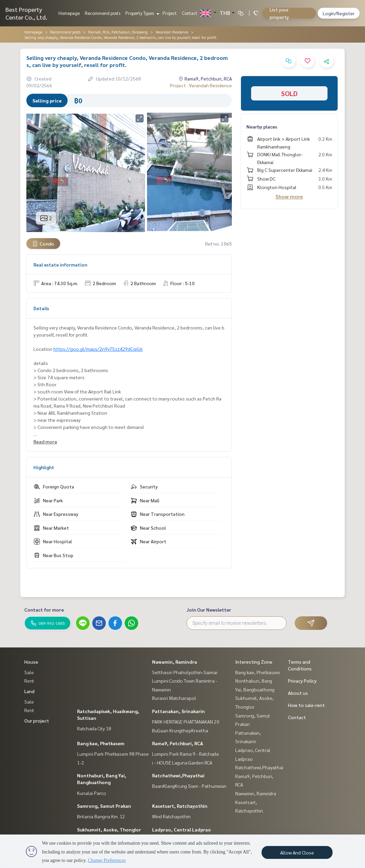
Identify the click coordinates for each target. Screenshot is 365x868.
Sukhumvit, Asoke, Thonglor (109, 829)
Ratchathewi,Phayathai (178, 775)
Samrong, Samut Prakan (104, 806)
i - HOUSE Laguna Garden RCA (182, 762)
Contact (190, 13)
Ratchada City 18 (94, 728)
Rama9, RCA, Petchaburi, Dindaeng (118, 32)
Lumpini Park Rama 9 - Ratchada (185, 754)
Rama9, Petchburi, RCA (178, 743)
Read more (45, 441)
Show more (289, 196)
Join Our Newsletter (209, 610)
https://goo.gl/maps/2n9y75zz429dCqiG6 (98, 349)
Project (170, 13)
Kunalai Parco (92, 793)
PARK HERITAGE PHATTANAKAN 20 (186, 722)
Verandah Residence (172, 32)
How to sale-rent (306, 705)
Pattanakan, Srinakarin (178, 711)
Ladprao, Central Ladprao (181, 829)
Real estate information (60, 265)
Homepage (69, 13)
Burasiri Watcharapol (174, 698)
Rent (29, 681)
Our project (37, 721)
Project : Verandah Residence (201, 85)
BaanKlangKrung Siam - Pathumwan (189, 786)
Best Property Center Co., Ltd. (26, 13)
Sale (29, 672)
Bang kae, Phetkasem (101, 743)
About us (298, 693)
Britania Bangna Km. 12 (101, 816)
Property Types (141, 13)
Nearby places (262, 127)
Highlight (44, 467)
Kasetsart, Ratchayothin (180, 806)
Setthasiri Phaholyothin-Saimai (185, 672)
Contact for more (44, 610)
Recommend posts (103, 13)
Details (41, 308)
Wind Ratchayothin (171, 816)
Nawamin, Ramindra (175, 662)
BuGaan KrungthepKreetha (180, 730)
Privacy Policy (302, 681)
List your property (279, 13)
